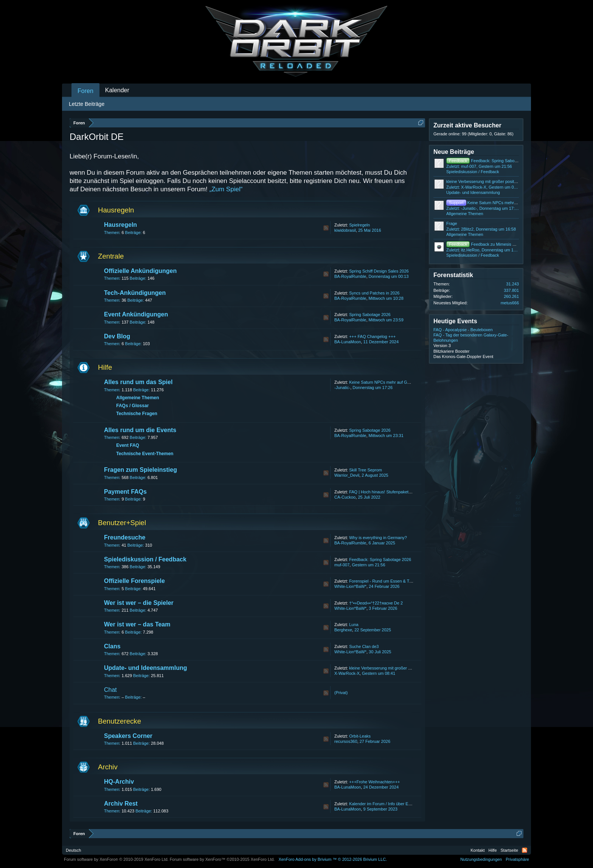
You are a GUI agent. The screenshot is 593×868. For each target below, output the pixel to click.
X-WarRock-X (347, 673)
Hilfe (105, 367)
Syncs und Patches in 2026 (374, 293)
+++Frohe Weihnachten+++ (374, 782)
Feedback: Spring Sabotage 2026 (380, 560)
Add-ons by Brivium (333, 859)
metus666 (510, 303)
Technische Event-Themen (145, 454)
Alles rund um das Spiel (138, 382)
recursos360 (346, 741)
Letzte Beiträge (87, 104)
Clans (112, 646)
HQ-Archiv (119, 782)
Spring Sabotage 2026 (370, 315)
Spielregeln (359, 225)
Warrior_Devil (347, 475)
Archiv (108, 767)
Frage (452, 223)
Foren (85, 91)
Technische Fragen (137, 414)
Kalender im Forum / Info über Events (384, 804)
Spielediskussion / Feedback (145, 559)
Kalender (117, 90)
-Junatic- (342, 387)
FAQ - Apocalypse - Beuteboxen (463, 330)
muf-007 (342, 565)
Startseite (509, 850)
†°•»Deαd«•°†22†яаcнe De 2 (376, 603)
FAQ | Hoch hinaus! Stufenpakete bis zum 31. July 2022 (401, 492)
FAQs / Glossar (132, 406)
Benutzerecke (120, 721)
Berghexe (343, 630)
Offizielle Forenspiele (134, 581)
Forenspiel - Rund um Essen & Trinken (385, 581)
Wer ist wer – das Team (137, 624)
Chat (110, 690)
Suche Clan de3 (364, 646)
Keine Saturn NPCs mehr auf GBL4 (382, 382)
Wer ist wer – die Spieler (139, 603)
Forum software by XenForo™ (222, 859)
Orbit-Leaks (360, 736)
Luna (354, 625)
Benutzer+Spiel (122, 523)
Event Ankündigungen (136, 314)
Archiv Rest (121, 804)
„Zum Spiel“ (226, 189)
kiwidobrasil (345, 230)
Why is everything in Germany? (378, 538)
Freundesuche (125, 537)
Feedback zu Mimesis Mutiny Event (491, 244)
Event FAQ (128, 445)
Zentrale (111, 256)
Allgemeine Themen (137, 398)
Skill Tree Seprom (366, 470)
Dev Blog (117, 336)
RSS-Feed (326, 228)
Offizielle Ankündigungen (140, 271)
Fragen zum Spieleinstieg (140, 470)
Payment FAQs (125, 492)
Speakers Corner (128, 736)
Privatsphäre (517, 859)
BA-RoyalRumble (350, 276)
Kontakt (477, 850)
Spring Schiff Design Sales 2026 (379, 271)
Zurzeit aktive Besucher (467, 125)
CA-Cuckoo (345, 497)
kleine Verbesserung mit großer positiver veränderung (399, 668)
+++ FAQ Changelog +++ (372, 336)
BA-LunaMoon (348, 342)
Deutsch (73, 850)
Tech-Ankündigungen (135, 293)
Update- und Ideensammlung (146, 668)
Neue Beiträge (454, 152)
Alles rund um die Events (140, 430)
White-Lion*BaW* (350, 586)
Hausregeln (116, 210)
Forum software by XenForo (116, 859)
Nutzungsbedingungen (481, 859)
